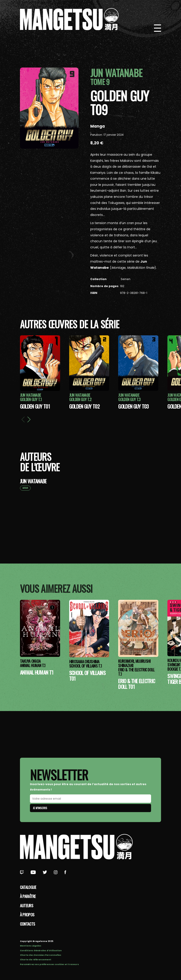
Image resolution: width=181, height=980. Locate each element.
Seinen (125, 279)
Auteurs (27, 905)
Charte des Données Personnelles (41, 955)
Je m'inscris (40, 808)
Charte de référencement (36, 960)
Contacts (27, 924)
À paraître (28, 896)
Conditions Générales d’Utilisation (41, 951)
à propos (27, 915)
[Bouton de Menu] (158, 28)
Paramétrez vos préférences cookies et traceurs (49, 964)
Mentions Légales (31, 946)
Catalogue (28, 887)
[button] (29, 419)
